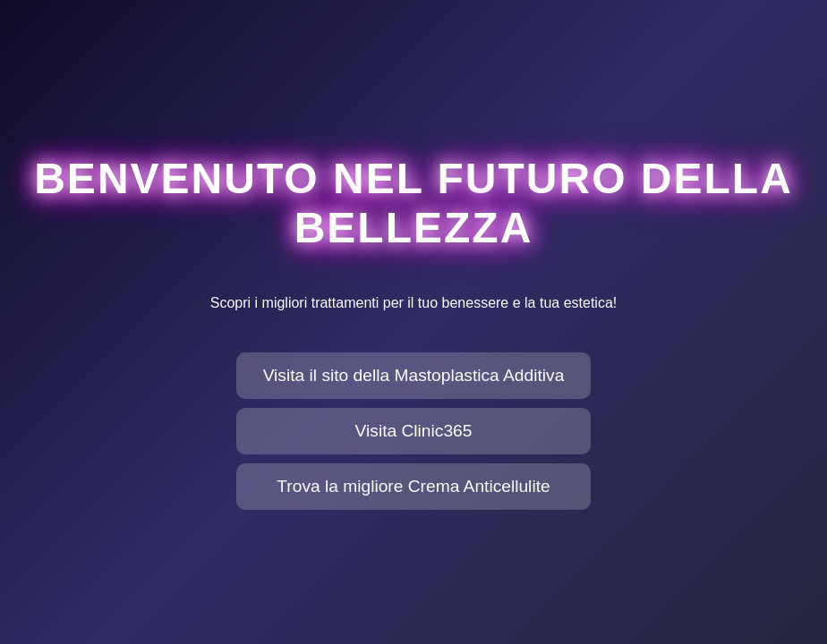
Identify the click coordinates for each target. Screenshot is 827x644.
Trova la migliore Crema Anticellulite (413, 486)
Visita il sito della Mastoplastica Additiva (414, 375)
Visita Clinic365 (414, 431)
